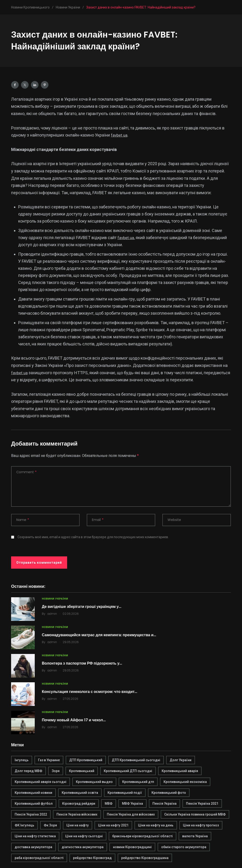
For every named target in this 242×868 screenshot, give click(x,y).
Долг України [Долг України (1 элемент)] (181, 760)
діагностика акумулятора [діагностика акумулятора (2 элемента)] (83, 847)
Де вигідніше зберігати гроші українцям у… (82, 607)
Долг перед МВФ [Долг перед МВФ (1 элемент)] (28, 771)
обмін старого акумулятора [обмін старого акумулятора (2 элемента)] (184, 847)
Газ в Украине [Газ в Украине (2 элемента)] (49, 760)
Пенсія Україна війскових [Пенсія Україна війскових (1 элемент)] (77, 814)
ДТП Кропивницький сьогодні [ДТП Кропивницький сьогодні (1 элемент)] (136, 760)
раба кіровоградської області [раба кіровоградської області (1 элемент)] (39, 858)
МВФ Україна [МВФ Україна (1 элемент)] (132, 804)
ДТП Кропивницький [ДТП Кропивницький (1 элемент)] (86, 760)
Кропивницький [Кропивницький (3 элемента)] (82, 771)
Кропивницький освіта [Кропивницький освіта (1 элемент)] (80, 793)
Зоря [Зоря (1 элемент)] (56, 771)
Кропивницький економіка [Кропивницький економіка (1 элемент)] (185, 782)
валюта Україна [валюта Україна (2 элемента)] (195, 836)
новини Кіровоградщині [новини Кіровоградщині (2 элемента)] (132, 847)
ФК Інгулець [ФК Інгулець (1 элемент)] (24, 825)
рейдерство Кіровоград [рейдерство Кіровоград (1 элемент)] (92, 858)
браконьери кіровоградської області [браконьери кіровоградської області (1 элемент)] (143, 836)
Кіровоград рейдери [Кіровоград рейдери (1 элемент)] (79, 804)
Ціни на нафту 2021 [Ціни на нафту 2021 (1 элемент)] (113, 825)
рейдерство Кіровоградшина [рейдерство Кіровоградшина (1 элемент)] (145, 858)
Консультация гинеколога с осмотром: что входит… (89, 692)
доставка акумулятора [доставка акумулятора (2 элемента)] (33, 847)
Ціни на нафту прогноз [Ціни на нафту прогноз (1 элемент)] (201, 825)
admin (52, 614)
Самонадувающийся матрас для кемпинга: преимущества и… (99, 635)
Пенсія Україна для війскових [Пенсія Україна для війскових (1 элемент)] (131, 814)
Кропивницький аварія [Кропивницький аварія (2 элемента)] (180, 771)
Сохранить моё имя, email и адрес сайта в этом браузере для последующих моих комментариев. (93, 537)
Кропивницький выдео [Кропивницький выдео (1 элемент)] (94, 782)
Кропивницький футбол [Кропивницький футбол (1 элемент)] (34, 804)
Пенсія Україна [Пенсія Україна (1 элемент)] (164, 804)
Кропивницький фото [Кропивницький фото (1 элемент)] (169, 793)
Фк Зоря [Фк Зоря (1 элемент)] (50, 825)
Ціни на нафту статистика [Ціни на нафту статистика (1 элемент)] (35, 836)
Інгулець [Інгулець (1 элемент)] (22, 760)
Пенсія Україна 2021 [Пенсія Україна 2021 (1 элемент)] (202, 804)
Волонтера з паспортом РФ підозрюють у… (82, 663)
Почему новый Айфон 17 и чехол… (74, 720)
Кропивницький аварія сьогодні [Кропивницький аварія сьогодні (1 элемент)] (41, 782)
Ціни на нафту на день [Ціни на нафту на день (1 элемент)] (156, 825)
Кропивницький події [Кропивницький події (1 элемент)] (125, 793)
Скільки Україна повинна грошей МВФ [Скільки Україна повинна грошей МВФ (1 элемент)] (195, 814)
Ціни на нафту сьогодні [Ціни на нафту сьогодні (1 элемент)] (84, 836)
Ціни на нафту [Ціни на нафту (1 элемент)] (78, 825)
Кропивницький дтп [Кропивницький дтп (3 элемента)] (138, 782)
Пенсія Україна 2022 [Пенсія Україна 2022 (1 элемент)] (31, 814)
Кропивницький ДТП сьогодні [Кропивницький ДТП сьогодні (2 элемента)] (128, 771)
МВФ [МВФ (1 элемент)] (109, 804)
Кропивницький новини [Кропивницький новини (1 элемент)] (33, 793)
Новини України (55, 599)
